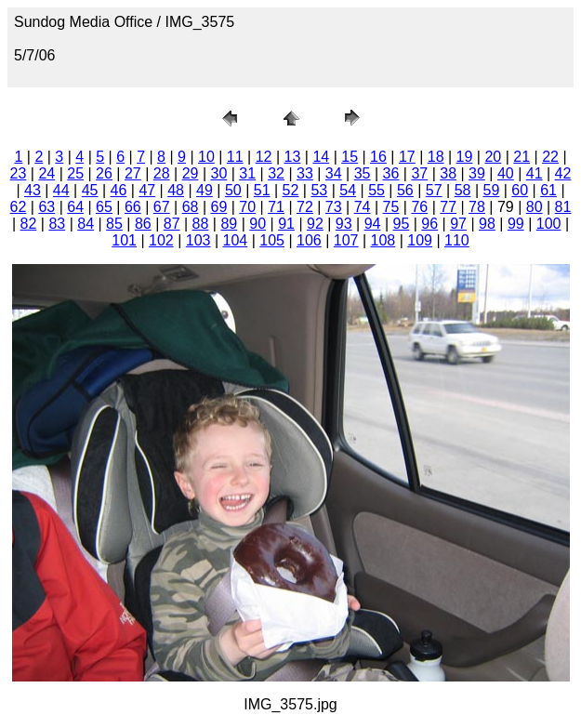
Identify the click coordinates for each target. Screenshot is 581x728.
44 (61, 190)
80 (535, 207)
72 (305, 207)
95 (402, 224)
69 (218, 207)
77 (448, 207)
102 (161, 240)
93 (344, 224)
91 (286, 224)
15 (350, 157)
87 (172, 224)
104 (236, 240)
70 (247, 207)
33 (305, 173)
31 (247, 173)
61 (548, 190)
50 (233, 190)
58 (463, 190)
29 (191, 173)
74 (363, 207)
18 (436, 157)
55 (376, 190)
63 (46, 207)
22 (550, 157)
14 (321, 157)
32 (276, 173)
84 (86, 224)
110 (457, 240)
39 (477, 173)
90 (257, 224)
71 (276, 207)
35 (363, 173)
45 (90, 190)
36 (391, 173)
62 (19, 207)
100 (549, 224)
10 (206, 157)
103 (198, 240)
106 (309, 240)
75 (391, 207)
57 (434, 190)
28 (162, 173)
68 (191, 207)
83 (57, 224)
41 (535, 173)
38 (448, 173)
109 (420, 240)
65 (104, 207)
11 (235, 157)
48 (176, 190)
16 (378, 157)
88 (201, 224)
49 (205, 190)
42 (563, 173)
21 (522, 157)
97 (458, 224)
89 (229, 224)
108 (383, 240)
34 (334, 173)
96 (429, 224)
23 (19, 173)
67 (162, 207)
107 (346, 240)
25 (75, 173)
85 (114, 224)
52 (291, 190)
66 (133, 207)
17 (407, 157)
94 (373, 224)
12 (264, 157)
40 (506, 173)
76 (419, 207)
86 (143, 224)
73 (334, 207)
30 (218, 173)
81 (563, 207)
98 (487, 224)
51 (262, 190)
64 (75, 207)
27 (133, 173)
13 (293, 157)
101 (124, 240)
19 (465, 157)
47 (147, 190)
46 (119, 190)
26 (104, 173)
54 (348, 190)
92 (315, 224)
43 (33, 190)
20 (493, 157)
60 (520, 190)
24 (46, 173)
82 (29, 224)
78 (477, 207)
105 (272, 240)
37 (419, 173)
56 (405, 190)
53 (319, 190)
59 (492, 190)
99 (516, 224)
